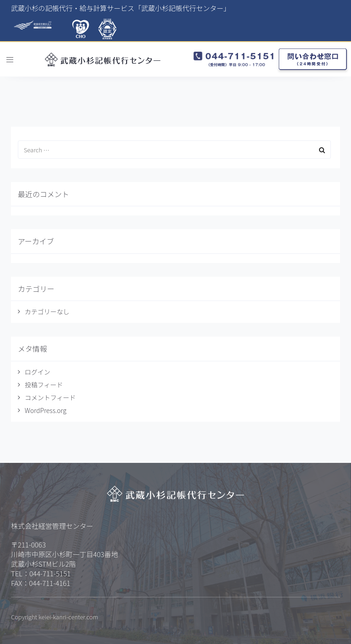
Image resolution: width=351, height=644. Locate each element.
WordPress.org (45, 410)
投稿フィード (44, 385)
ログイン (37, 372)
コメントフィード (50, 397)
